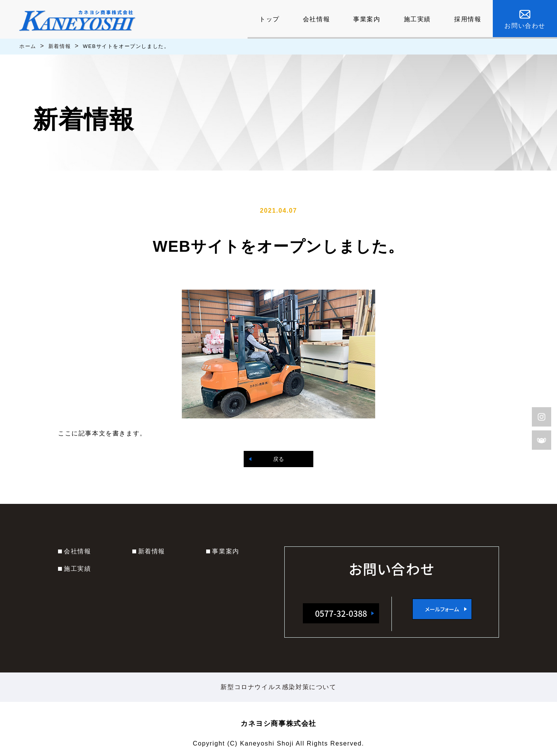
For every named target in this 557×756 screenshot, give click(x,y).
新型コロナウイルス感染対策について (278, 687)
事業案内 (226, 551)
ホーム (28, 46)
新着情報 (60, 46)
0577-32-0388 (341, 613)
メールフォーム (442, 609)
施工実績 (77, 569)
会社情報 (77, 551)
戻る (278, 459)
